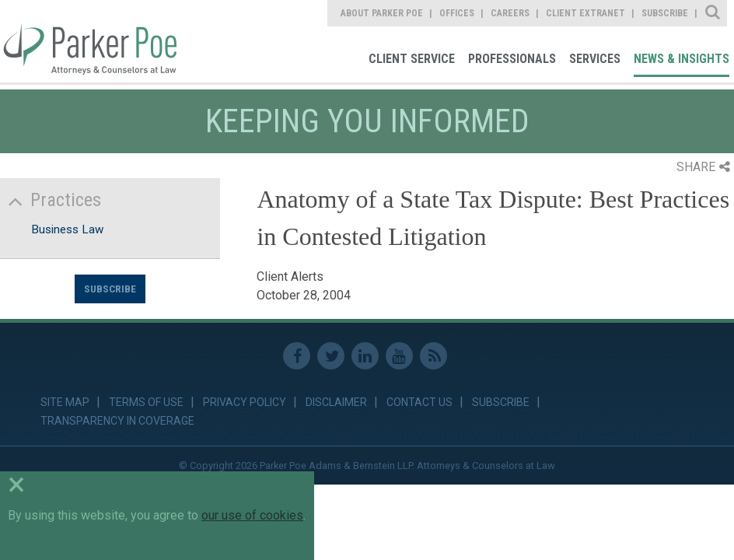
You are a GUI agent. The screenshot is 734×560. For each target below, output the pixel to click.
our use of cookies (252, 515)
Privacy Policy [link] (245, 402)
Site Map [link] (65, 402)
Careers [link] (510, 13)
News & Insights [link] (682, 59)
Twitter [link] (331, 356)
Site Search (713, 13)
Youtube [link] (399, 356)
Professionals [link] (512, 59)
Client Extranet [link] (585, 13)
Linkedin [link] (365, 356)
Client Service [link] (412, 59)
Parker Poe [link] (88, 41)
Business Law (67, 229)
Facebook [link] (297, 356)
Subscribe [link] (665, 13)
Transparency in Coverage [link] (117, 421)
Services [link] (595, 59)
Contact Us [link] (419, 402)
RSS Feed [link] (433, 356)
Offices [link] (457, 13)
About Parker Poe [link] (382, 13)
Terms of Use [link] (146, 402)
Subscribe (110, 289)
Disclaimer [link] (336, 402)
